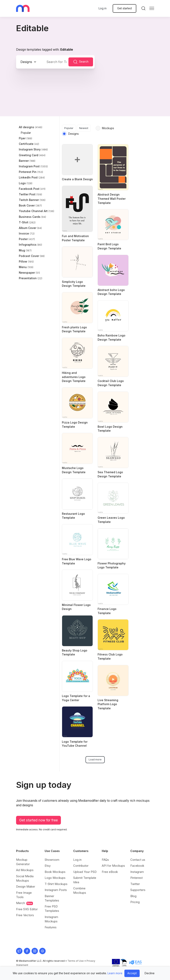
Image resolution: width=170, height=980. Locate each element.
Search (81, 62)
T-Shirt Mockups (56, 884)
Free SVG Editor (27, 909)
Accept (132, 973)
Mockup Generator (23, 862)
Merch (24, 903)
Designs (26, 62)
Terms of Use (76, 961)
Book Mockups (55, 872)
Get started (124, 8)
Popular (69, 128)
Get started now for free (38, 820)
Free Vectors (25, 915)
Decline (150, 973)
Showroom (52, 860)
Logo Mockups (55, 878)
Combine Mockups (80, 890)
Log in (103, 8)
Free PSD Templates (52, 909)
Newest (84, 128)
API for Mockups (113, 866)
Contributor (81, 866)
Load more (95, 759)
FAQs (105, 860)
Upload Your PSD (85, 872)
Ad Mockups (25, 870)
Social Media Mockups (25, 878)
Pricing (135, 902)
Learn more (115, 973)
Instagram (137, 872)
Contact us (138, 860)
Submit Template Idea (85, 880)
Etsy (48, 866)
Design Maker (26, 886)
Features (51, 927)
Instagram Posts (56, 890)
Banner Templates (52, 898)
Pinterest (136, 878)
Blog (133, 896)
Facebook (137, 866)
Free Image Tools (24, 895)
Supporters (138, 890)
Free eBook (110, 872)
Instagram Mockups (51, 919)
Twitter (135, 884)
